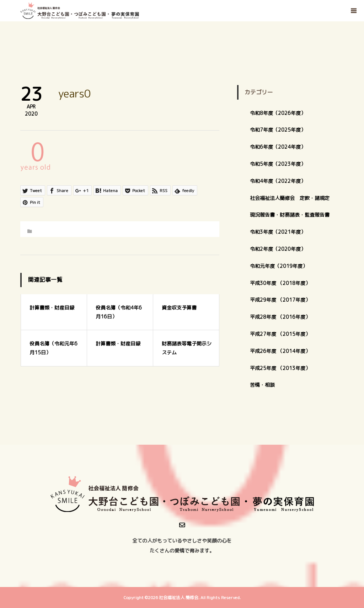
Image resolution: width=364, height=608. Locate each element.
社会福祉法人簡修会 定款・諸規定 (290, 198)
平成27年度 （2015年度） (280, 334)
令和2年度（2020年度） (278, 249)
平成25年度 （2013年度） (280, 368)
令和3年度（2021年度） (278, 232)
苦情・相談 (262, 385)
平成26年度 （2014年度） (280, 351)
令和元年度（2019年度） (279, 266)
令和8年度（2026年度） (278, 113)
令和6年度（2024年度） (278, 147)
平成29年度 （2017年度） (283, 300)
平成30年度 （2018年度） (280, 283)
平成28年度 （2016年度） (280, 317)
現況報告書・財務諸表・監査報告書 (290, 215)
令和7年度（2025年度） (278, 130)
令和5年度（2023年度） (278, 164)
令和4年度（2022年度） (278, 181)
